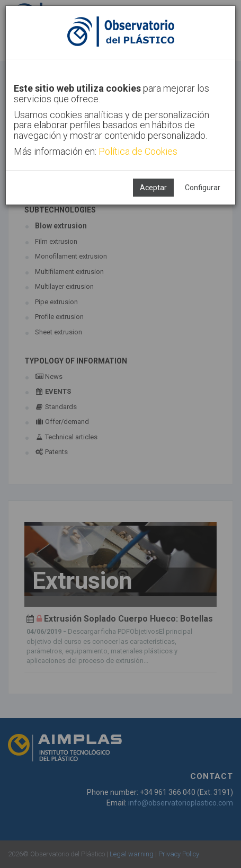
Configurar (203, 188)
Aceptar (153, 188)
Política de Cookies (138, 151)
